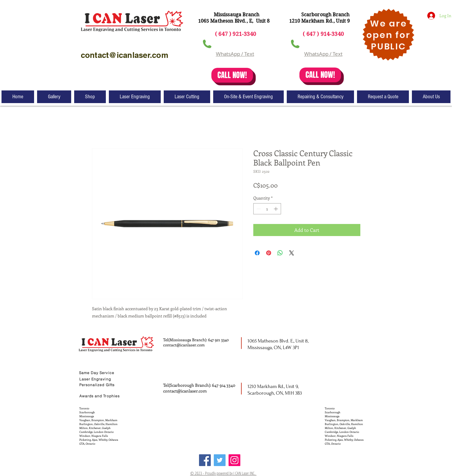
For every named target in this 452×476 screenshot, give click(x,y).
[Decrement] (258, 209)
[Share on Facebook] (257, 253)
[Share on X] (292, 253)
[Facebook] (205, 460)
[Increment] (276, 209)
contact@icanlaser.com (184, 345)
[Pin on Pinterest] (269, 253)
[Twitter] (220, 460)
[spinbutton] (267, 209)
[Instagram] (234, 460)
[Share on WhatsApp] (280, 253)
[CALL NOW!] (232, 75)
